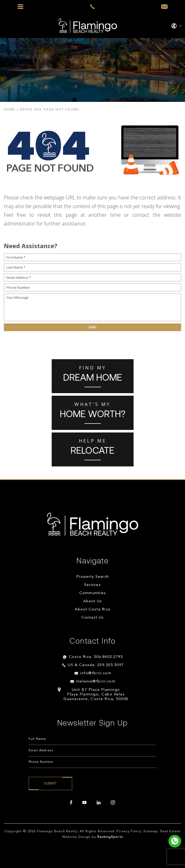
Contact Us (93, 618)
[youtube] (84, 803)
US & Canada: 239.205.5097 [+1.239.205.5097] (96, 665)
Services (92, 585)
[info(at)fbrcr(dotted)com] (164, 7)
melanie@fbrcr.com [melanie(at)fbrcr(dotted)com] (96, 682)
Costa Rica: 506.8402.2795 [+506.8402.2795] (96, 657)
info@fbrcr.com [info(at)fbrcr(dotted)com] (96, 673)
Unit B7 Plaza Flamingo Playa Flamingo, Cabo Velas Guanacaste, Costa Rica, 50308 (96, 695)
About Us (93, 601)
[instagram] (113, 803)
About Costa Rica (92, 610)
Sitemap (151, 831)
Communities (92, 593)
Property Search (92, 577)
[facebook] (71, 803)
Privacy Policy (129, 831)
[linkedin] (99, 803)
